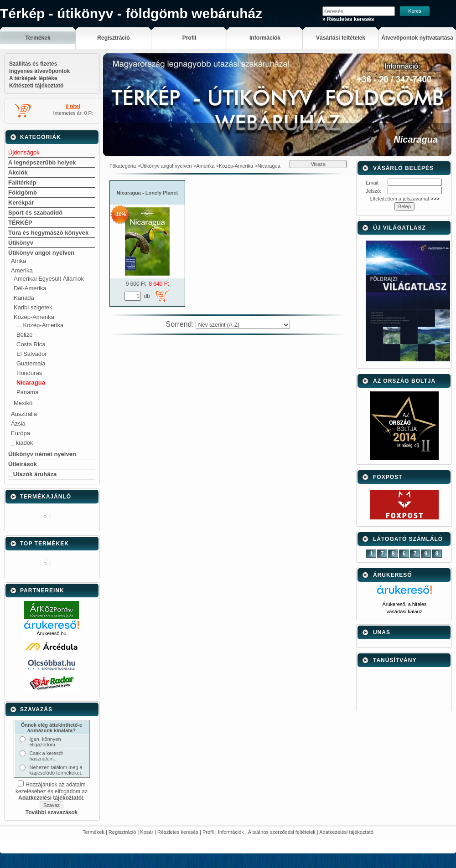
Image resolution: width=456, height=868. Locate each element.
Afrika (18, 261)
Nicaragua (31, 383)
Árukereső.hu (51, 633)
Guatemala (31, 363)
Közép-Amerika (34, 317)
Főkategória (123, 166)
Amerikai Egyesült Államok (49, 279)
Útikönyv (21, 243)
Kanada (24, 298)
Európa (21, 433)
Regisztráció (122, 832)
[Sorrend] (243, 325)
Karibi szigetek (33, 307)
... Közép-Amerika (40, 325)
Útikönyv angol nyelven (41, 253)
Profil (208, 832)
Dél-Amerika (30, 288)
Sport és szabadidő (35, 213)
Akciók (18, 172)
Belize (24, 335)
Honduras (29, 373)
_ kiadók (22, 443)
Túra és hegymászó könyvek (48, 233)
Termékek (93, 832)
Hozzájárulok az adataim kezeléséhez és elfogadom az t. (52, 791)
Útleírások (23, 464)
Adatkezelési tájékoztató (346, 832)
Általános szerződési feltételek (282, 832)
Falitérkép (22, 182)
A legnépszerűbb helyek (42, 162)
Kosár (147, 832)
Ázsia (18, 424)
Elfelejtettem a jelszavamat (404, 199)
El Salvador (31, 354)
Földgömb (23, 193)
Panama (27, 392)
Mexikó (23, 403)
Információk (231, 832)
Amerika (22, 270)
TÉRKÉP (20, 223)
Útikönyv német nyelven (42, 454)
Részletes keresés (178, 832)
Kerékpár (21, 203)
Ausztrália (24, 414)
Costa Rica (31, 344)
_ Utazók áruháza (32, 474)
